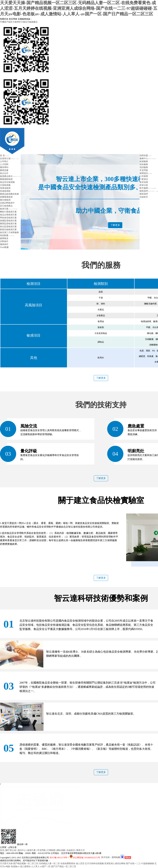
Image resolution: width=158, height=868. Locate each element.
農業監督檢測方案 (8, 224)
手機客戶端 (5, 22)
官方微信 (23, 22)
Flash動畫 (4, 247)
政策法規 (144, 185)
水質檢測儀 (5, 185)
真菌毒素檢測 (6, 197)
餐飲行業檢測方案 (8, 212)
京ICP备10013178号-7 (59, 858)
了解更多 (115, 225)
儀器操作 (4, 244)
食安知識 (144, 182)
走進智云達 (9, 158)
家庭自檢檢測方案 (8, 229)
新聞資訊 (146, 173)
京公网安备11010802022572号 (85, 858)
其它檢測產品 (6, 206)
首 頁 (4, 155)
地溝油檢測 (5, 188)
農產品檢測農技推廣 (9, 194)
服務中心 (148, 158)
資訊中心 (22, 850)
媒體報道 (4, 238)
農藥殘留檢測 (6, 179)
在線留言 (144, 197)
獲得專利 (4, 167)
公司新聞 (144, 176)
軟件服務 (148, 188)
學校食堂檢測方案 (8, 218)
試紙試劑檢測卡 (7, 203)
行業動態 (51, 850)
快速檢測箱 (5, 191)
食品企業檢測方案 (8, 215)
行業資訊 (144, 179)
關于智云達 (11, 850)
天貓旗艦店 (32, 22)
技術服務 (144, 164)
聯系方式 (81, 850)
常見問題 (144, 170)
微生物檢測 (5, 200)
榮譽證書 (4, 170)
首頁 (2, 850)
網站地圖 (61, 850)
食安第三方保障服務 (9, 232)
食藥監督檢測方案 (8, 221)
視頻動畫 (7, 235)
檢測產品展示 (10, 176)
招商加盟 (146, 155)
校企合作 (4, 173)
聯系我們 (149, 191)
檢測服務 (144, 161)
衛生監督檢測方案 (8, 227)
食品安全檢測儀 (7, 182)
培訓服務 (144, 167)
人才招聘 (4, 164)
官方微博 (15, 22)
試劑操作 (4, 241)
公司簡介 (4, 161)
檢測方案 (9, 209)
